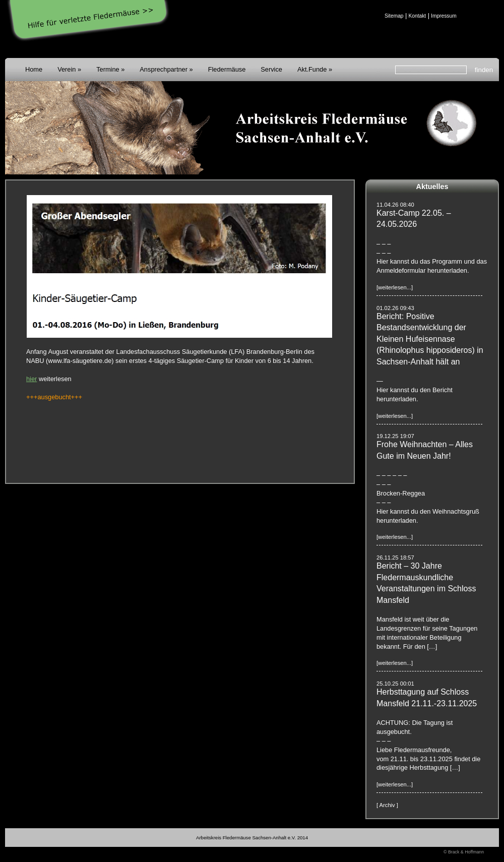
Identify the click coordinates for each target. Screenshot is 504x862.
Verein (67, 69)
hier (31, 379)
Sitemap (394, 16)
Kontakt (417, 16)
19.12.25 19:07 (395, 436)
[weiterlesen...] (395, 287)
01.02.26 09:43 (395, 308)
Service (271, 69)
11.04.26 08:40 (395, 205)
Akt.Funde (312, 69)
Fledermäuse (227, 69)
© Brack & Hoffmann (464, 852)
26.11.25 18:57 (395, 558)
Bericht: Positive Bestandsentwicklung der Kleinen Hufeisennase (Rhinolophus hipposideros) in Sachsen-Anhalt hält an (430, 339)
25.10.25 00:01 (395, 684)
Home (34, 69)
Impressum (444, 16)
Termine (108, 69)
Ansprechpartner (164, 69)
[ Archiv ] (387, 805)
